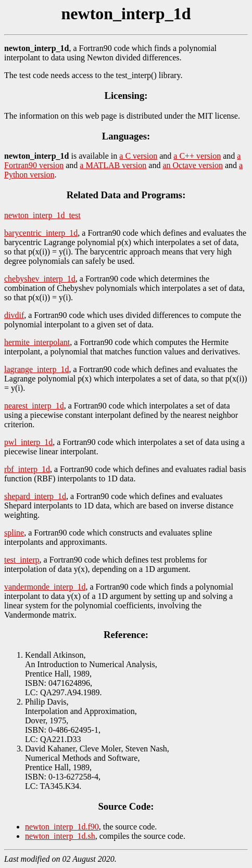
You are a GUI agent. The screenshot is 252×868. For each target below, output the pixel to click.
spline (14, 533)
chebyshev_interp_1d (40, 279)
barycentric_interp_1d (41, 233)
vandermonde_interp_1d (45, 587)
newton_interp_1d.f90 (62, 827)
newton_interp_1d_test (42, 215)
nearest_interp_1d (34, 406)
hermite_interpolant (37, 342)
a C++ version (197, 156)
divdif (14, 315)
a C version (138, 156)
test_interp (22, 560)
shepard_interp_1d (35, 496)
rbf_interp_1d (27, 469)
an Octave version (193, 165)
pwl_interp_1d (28, 442)
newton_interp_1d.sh (60, 836)
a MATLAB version (113, 165)
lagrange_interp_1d (36, 369)
